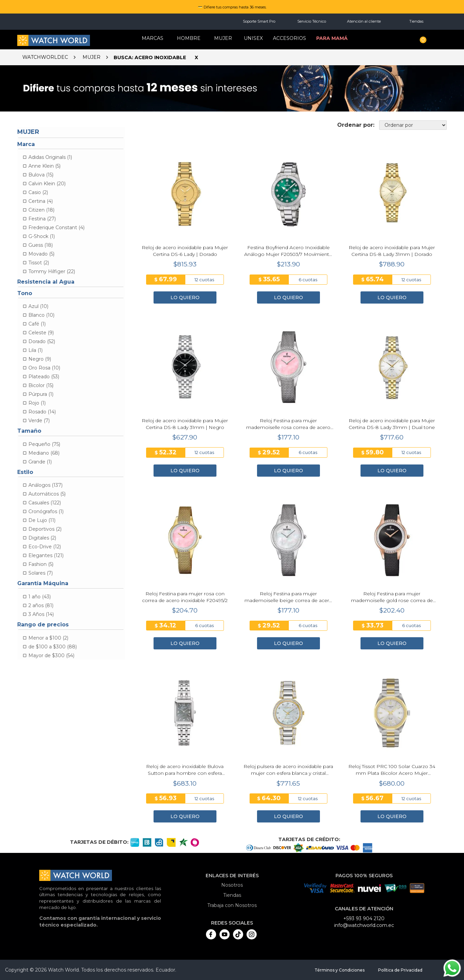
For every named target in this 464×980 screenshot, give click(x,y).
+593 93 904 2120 (364, 918)
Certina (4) (41, 201)
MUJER (223, 38)
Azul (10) (38, 306)
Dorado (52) (42, 341)
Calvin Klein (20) (47, 184)
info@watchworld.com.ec (364, 925)
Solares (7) (41, 573)
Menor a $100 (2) (48, 638)
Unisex (253, 38)
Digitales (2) (42, 538)
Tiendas (416, 21)
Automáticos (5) (47, 494)
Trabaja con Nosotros (232, 905)
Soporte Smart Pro (259, 21)
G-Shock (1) (42, 236)
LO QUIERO (185, 297)
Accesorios (289, 38)
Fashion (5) (41, 564)
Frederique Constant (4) (56, 228)
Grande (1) (40, 462)
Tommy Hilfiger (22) (52, 271)
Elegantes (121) (46, 555)
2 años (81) (41, 605)
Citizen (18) (41, 210)
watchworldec (45, 57)
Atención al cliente (364, 21)
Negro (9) (40, 359)
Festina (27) (42, 219)
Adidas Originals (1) (50, 157)
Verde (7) (39, 421)
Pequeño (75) (44, 444)
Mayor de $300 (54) (51, 655)
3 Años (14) (41, 614)
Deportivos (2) (45, 529)
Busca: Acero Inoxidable (150, 57)
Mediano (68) (44, 453)
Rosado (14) (42, 412)
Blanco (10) (41, 315)
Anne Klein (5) (44, 166)
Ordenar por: (356, 125)
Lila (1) (36, 350)
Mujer (91, 57)
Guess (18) (41, 245)
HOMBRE (189, 38)
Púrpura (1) (41, 394)
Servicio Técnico (312, 21)
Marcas (153, 38)
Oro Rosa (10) (44, 368)
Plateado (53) (44, 377)
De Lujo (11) (42, 520)
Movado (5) (41, 254)
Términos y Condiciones (340, 970)
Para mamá (332, 38)
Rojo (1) (37, 403)
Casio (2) (38, 192)
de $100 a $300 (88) (53, 647)
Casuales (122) (45, 503)
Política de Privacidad (400, 970)
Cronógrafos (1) (46, 511)
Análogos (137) (45, 485)
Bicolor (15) (41, 385)
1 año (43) (40, 597)
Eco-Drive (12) (45, 547)
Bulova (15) (41, 175)
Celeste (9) (41, 333)
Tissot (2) (39, 263)
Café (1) (37, 324)
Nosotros (232, 885)
